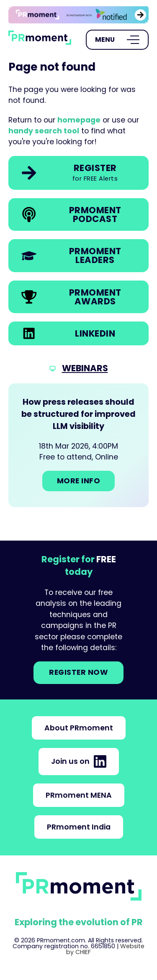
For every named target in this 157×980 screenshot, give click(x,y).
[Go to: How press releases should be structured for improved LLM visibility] (78, 445)
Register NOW (78, 672)
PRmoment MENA (79, 795)
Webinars (85, 368)
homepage (79, 120)
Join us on (79, 761)
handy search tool (44, 131)
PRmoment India (79, 827)
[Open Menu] (117, 40)
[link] (78, 15)
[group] (78, 15)
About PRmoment (79, 728)
